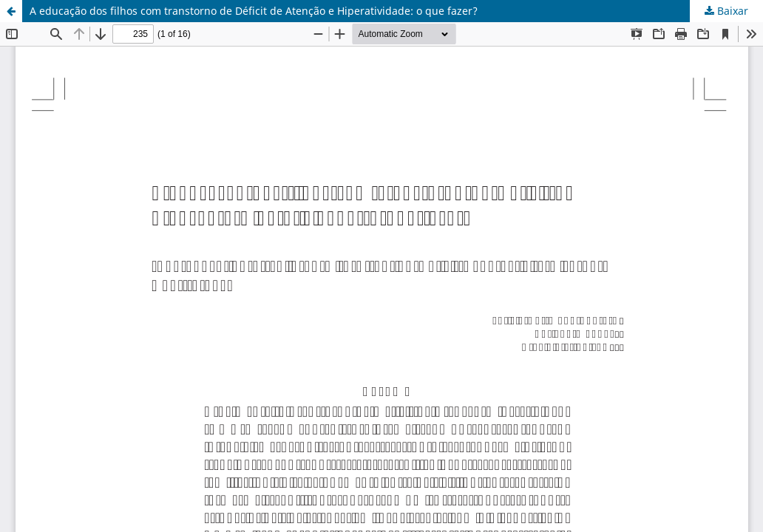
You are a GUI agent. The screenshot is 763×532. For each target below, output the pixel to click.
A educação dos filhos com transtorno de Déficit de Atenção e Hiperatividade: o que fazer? (254, 11)
